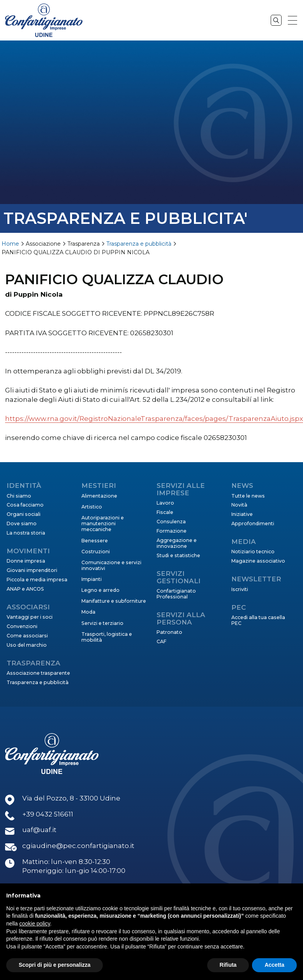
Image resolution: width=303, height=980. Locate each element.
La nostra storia (26, 533)
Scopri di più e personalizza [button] (55, 965)
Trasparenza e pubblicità (139, 244)
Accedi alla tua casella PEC (258, 620)
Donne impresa (26, 561)
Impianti (92, 579)
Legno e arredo (100, 590)
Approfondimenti (253, 523)
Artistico (92, 507)
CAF (161, 641)
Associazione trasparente (38, 673)
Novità (239, 505)
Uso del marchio (27, 645)
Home (10, 244)
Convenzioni (22, 626)
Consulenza (171, 522)
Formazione (172, 531)
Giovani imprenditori (32, 570)
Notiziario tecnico (253, 552)
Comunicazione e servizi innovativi (111, 565)
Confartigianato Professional (176, 594)
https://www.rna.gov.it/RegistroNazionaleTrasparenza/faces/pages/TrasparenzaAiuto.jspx (154, 419)
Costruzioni (96, 552)
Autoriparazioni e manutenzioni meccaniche (103, 524)
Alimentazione (99, 496)
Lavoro (165, 503)
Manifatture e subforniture (114, 601)
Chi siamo (19, 496)
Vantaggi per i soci (30, 617)
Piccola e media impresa (37, 580)
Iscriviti (240, 589)
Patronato (169, 632)
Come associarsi (27, 636)
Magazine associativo (258, 561)
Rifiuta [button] (228, 965)
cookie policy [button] (34, 924)
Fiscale (165, 512)
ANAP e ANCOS (25, 589)
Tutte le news (248, 496)
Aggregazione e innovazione (177, 543)
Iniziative (242, 514)
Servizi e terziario (102, 623)
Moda (88, 612)
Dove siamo (22, 523)
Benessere (95, 541)
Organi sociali (24, 514)
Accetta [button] (274, 965)
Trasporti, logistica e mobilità (107, 637)
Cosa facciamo (25, 505)
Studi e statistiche (178, 555)
